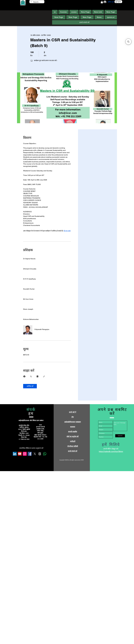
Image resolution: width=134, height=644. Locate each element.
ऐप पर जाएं (67, 231)
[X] (35, 454)
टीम (73, 417)
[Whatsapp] (45, 454)
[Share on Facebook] (24, 376)
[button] (102, 2)
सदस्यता (73, 427)
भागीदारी (73, 441)
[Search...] (37, 2)
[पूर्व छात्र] (118, 2)
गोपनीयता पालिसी (73, 446)
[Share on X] (31, 376)
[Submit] (120, 436)
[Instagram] (25, 454)
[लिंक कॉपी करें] (44, 376)
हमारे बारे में (73, 412)
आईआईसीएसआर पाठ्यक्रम (73, 422)
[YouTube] (20, 454)
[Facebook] (30, 454)
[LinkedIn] (15, 454)
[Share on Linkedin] (37, 376)
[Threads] (40, 454)
